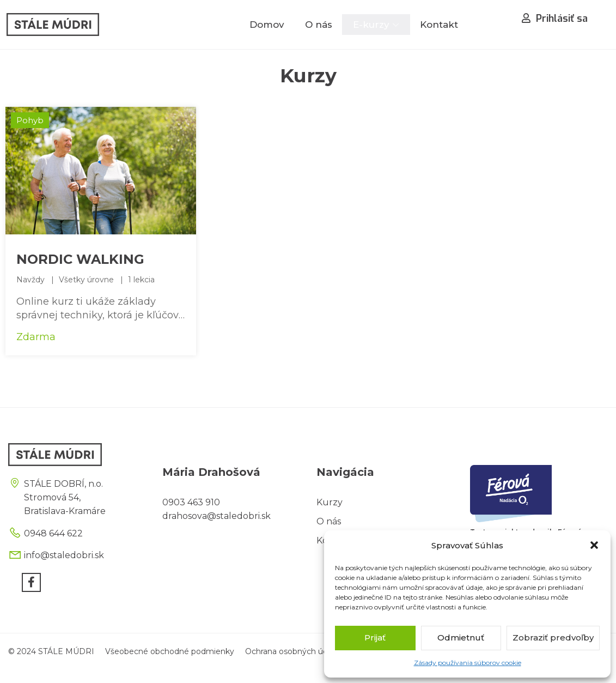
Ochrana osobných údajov (294, 651)
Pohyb (30, 120)
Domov (267, 25)
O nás (319, 25)
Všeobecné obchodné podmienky (170, 651)
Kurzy (330, 502)
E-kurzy (371, 25)
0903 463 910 (191, 502)
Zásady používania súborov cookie (468, 663)
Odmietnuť (461, 637)
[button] (594, 545)
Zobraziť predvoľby (553, 637)
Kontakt (439, 25)
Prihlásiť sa (555, 19)
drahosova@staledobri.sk (216, 516)
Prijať (375, 637)
